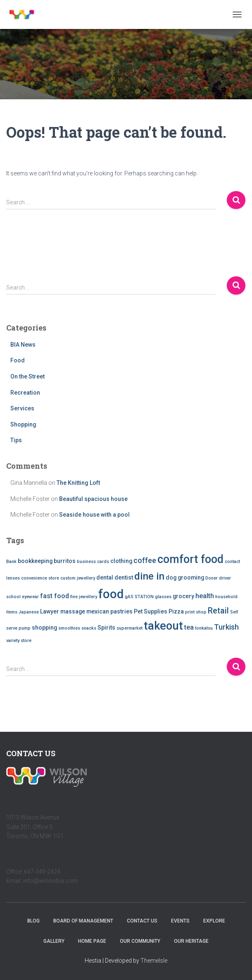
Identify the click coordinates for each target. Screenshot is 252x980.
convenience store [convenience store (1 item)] (40, 578)
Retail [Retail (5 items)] (218, 611)
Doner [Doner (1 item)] (212, 578)
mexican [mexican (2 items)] (98, 611)
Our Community (140, 941)
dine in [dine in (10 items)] (149, 576)
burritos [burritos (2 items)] (65, 561)
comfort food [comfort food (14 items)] (190, 559)
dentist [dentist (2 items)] (124, 577)
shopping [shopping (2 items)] (44, 628)
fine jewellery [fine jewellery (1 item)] (84, 597)
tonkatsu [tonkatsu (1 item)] (204, 628)
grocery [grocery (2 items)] (183, 596)
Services (22, 408)
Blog (33, 921)
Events (180, 921)
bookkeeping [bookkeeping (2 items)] (35, 561)
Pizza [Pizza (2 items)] (176, 611)
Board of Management (83, 921)
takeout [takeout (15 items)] (163, 626)
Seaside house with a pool (94, 515)
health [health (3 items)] (205, 596)
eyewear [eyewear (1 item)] (30, 597)
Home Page (92, 941)
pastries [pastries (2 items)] (121, 611)
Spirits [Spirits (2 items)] (106, 628)
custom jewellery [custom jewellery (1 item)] (78, 578)
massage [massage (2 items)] (73, 611)
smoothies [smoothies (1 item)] (69, 628)
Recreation (25, 393)
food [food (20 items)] (111, 594)
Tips (16, 440)
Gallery (54, 941)
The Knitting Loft (78, 483)
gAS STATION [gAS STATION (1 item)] (139, 597)
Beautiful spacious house (93, 499)
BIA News (23, 345)
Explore (214, 921)
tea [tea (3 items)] (189, 627)
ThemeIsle (154, 961)
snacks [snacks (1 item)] (89, 628)
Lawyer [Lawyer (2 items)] (50, 611)
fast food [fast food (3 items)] (55, 596)
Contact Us (142, 921)
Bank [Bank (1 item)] (11, 562)
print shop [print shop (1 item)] (196, 612)
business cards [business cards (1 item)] (93, 562)
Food (18, 360)
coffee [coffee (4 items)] (145, 560)
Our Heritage (191, 941)
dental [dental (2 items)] (105, 577)
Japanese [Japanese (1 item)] (29, 612)
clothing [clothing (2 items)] (121, 561)
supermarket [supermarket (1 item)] (130, 628)
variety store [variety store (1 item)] (19, 641)
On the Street (27, 376)
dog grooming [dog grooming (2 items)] (185, 577)
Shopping (23, 424)
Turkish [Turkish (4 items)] (226, 627)
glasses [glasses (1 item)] (163, 597)
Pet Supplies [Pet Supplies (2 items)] (151, 611)
